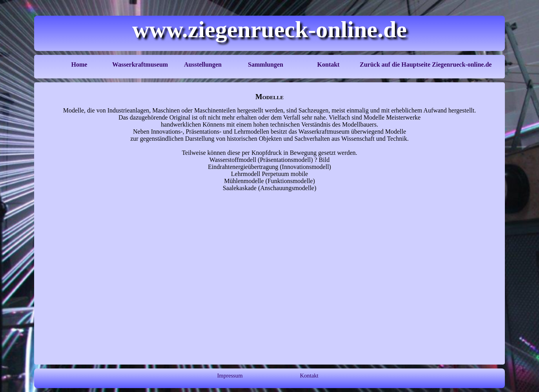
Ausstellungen (203, 64)
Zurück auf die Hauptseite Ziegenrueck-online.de (426, 64)
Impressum (230, 376)
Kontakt (329, 64)
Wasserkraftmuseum (140, 64)
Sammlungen (266, 64)
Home (79, 64)
